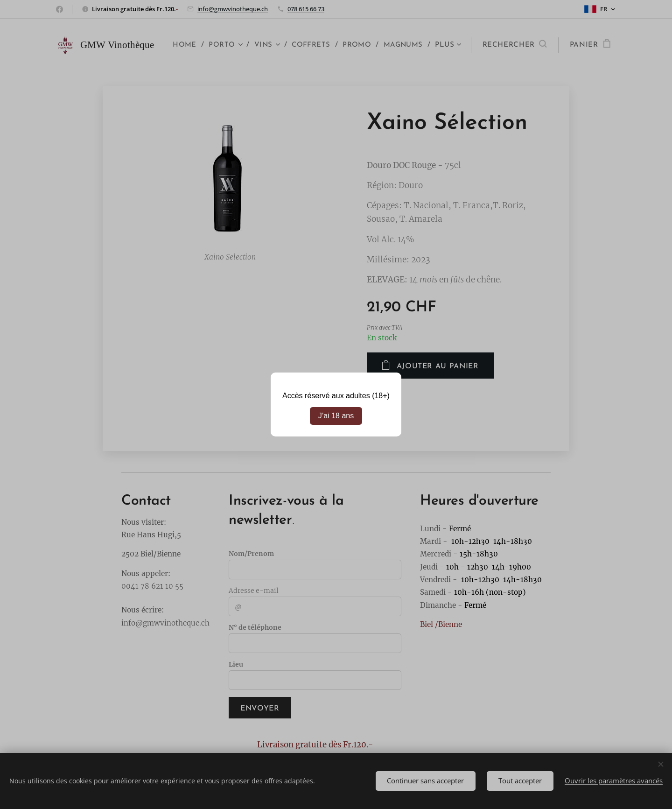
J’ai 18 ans (336, 416)
